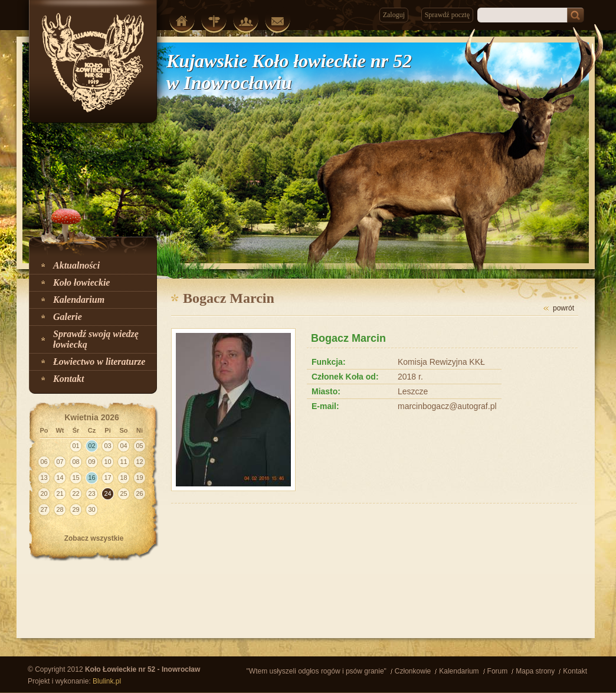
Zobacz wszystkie (94, 538)
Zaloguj (394, 15)
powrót (563, 308)
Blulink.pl (107, 681)
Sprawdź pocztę (447, 15)
